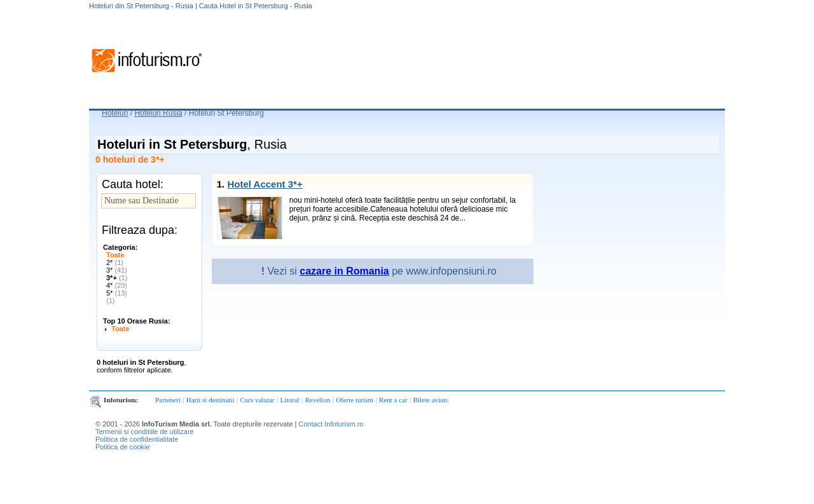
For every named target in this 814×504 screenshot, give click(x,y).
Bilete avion (430, 400)
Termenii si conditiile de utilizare (145, 432)
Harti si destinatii (210, 400)
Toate (115, 255)
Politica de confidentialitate (137, 439)
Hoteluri (115, 113)
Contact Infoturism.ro (331, 424)
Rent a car (393, 400)
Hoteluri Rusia (158, 113)
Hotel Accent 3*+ (265, 184)
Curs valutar (257, 400)
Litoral (290, 400)
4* (117, 285)
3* (117, 270)
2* (115, 262)
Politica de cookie (123, 447)
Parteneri (168, 400)
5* (117, 293)
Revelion (317, 400)
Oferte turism (355, 400)
